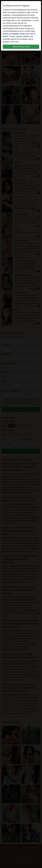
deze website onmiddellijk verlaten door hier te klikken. (19, 34)
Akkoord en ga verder (21, 47)
